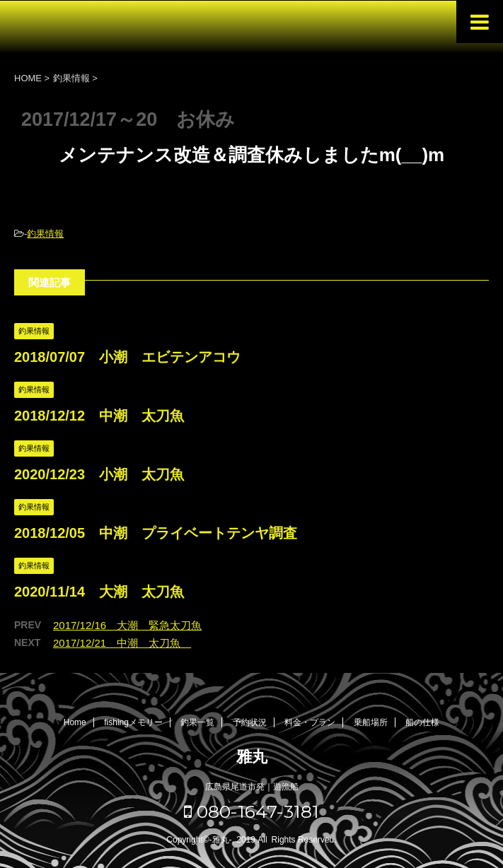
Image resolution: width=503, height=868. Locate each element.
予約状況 (250, 722)
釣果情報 (45, 234)
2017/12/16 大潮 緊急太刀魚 (127, 625)
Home (75, 722)
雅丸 (252, 757)
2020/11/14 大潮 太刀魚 (99, 592)
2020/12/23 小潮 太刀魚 (99, 474)
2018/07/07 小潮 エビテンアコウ (127, 357)
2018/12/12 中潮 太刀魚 (99, 416)
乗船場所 (371, 722)
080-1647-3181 (251, 811)
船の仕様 (422, 722)
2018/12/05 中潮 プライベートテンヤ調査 (156, 533)
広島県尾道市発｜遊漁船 (252, 787)
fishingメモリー (133, 722)
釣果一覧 (197, 722)
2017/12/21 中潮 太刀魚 (122, 643)
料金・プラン (310, 722)
